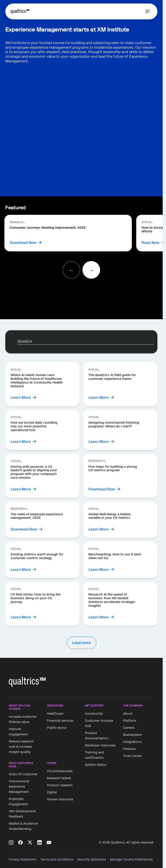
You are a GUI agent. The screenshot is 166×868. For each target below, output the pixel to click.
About (128, 714)
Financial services (60, 721)
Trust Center (132, 756)
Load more (81, 643)
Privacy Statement (23, 859)
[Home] (20, 11)
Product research (60, 785)
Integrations (132, 742)
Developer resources (100, 745)
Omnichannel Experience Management (19, 786)
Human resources (60, 799)
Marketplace (132, 735)
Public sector (57, 728)
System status (96, 765)
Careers (129, 728)
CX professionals (60, 771)
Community (94, 714)
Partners (129, 749)
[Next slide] (91, 270)
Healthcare (55, 714)
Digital (52, 792)
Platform (130, 721)
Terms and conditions (57, 859)
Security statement (92, 859)
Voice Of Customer (23, 774)
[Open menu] (148, 11)
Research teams (59, 778)
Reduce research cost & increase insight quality (21, 747)
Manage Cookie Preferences (131, 859)
